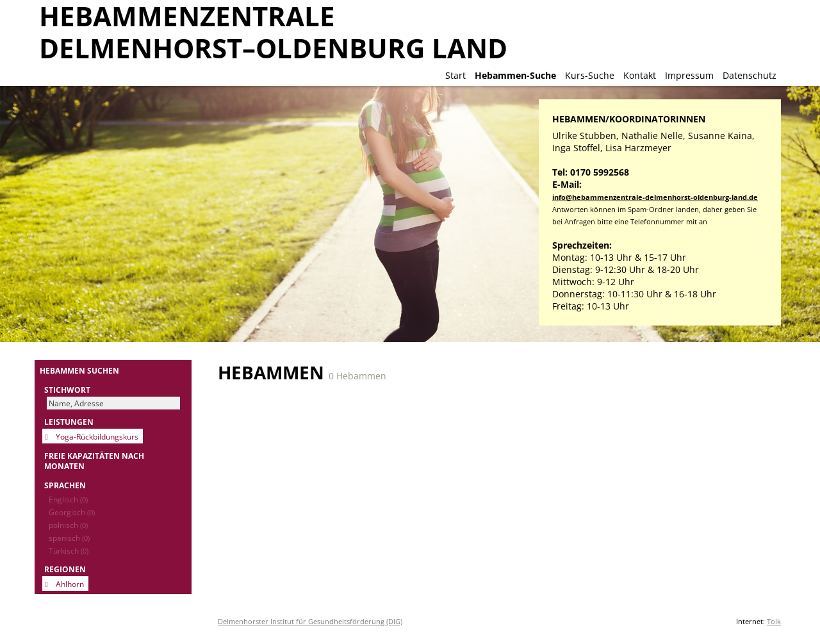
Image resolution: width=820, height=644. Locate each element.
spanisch (69, 538)
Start (455, 75)
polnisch (68, 525)
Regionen (65, 569)
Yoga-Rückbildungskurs (97, 436)
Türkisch (69, 550)
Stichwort (67, 390)
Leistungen (69, 422)
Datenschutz (750, 75)
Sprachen (65, 485)
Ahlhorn (70, 584)
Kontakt (640, 75)
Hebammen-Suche (515, 75)
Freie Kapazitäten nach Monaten (94, 461)
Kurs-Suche (590, 75)
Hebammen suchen (79, 370)
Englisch (68, 499)
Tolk (774, 621)
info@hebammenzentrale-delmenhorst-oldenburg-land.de (655, 197)
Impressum (689, 75)
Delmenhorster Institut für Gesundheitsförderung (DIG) (310, 621)
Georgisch (72, 512)
